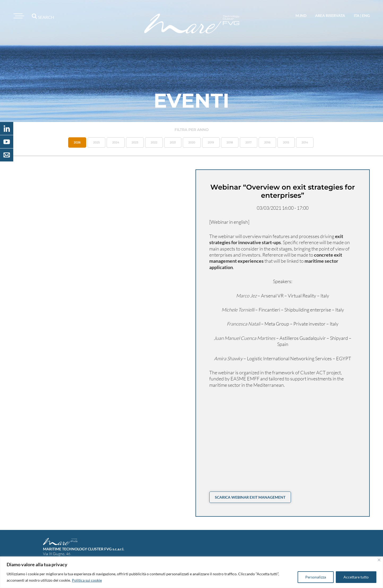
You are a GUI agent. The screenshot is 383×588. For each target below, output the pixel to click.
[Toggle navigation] (18, 16)
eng (366, 16)
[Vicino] (379, 560)
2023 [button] (135, 142)
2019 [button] (211, 142)
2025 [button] (96, 142)
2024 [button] (116, 142)
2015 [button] (286, 142)
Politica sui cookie (87, 580)
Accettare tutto (356, 577)
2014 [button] (305, 142)
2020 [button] (192, 142)
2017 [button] (249, 142)
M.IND (301, 16)
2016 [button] (267, 142)
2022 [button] (154, 142)
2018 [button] (230, 142)
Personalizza (316, 577)
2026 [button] (77, 142)
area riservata (330, 16)
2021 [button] (173, 142)
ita (357, 16)
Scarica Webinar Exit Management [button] (250, 497)
